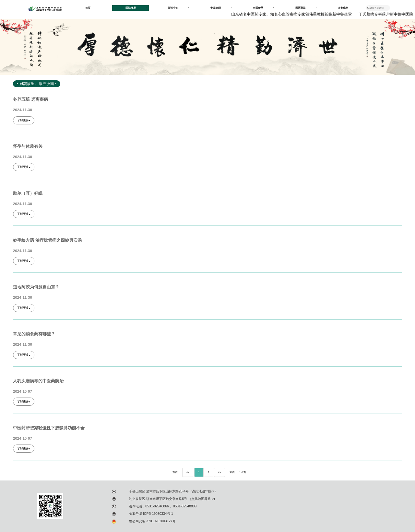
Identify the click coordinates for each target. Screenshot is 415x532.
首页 (88, 8)
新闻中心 (178, 8)
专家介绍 (221, 8)
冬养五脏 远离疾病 (30, 99)
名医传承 (263, 8)
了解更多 (24, 120)
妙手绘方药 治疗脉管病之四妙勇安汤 (47, 240)
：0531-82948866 (155, 506)
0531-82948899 (184, 506)
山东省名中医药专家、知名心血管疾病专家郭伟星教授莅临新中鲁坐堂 (292, 14)
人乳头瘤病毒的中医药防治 (38, 381)
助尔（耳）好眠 (28, 193)
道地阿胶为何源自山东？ (36, 287)
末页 (232, 472)
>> (219, 472)
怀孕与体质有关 (28, 146)
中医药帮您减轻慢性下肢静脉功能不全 (49, 428)
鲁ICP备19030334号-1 (156, 514)
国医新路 (306, 8)
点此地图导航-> (203, 491)
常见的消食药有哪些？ (34, 334)
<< (188, 472)
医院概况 (136, 8)
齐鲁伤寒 (343, 8)
